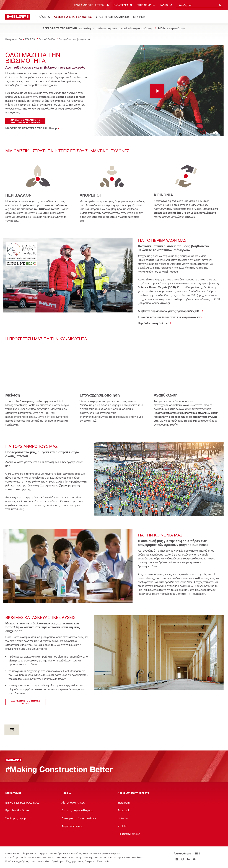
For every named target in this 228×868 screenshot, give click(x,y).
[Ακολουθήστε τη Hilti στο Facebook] (177, 859)
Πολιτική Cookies (65, 857)
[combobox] (199, 5)
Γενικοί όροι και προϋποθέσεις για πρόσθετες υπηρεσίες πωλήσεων (85, 853)
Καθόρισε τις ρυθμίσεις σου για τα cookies (27, 861)
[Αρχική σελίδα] (18, 17)
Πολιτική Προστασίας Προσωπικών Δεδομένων (29, 857)
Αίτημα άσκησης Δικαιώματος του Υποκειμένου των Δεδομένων (109, 857)
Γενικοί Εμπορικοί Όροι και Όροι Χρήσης (26, 853)
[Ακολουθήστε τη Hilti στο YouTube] (194, 859)
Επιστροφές (103, 861)
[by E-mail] (12, 730)
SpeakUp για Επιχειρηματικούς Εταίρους (73, 861)
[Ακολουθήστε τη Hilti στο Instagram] (182, 859)
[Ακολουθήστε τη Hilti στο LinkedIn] (188, 859)
